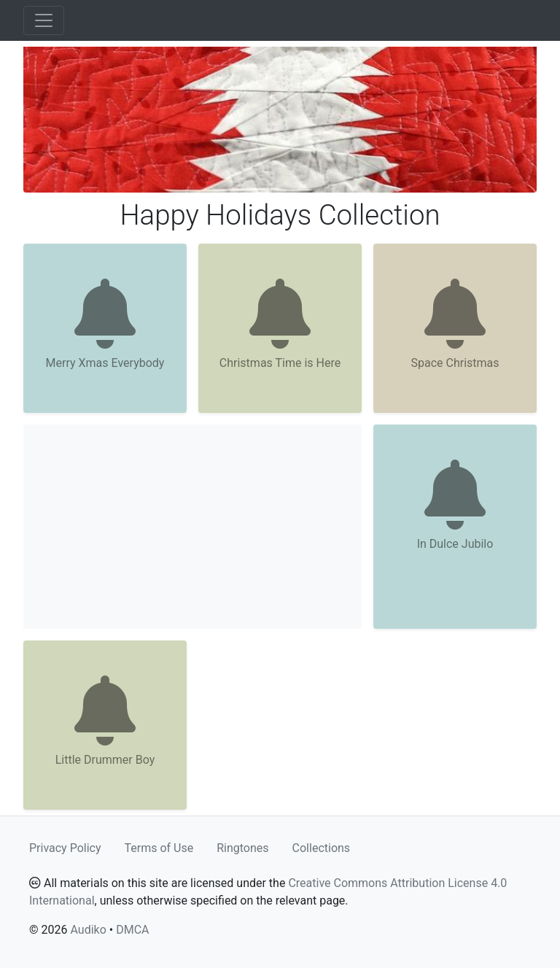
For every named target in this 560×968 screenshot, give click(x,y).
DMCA (132, 930)
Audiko (88, 930)
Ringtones (242, 848)
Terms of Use (159, 848)
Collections (322, 848)
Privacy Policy (65, 848)
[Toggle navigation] (44, 20)
